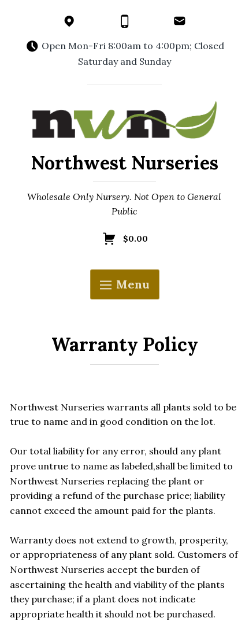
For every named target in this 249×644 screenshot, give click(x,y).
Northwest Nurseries (125, 163)
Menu (125, 284)
